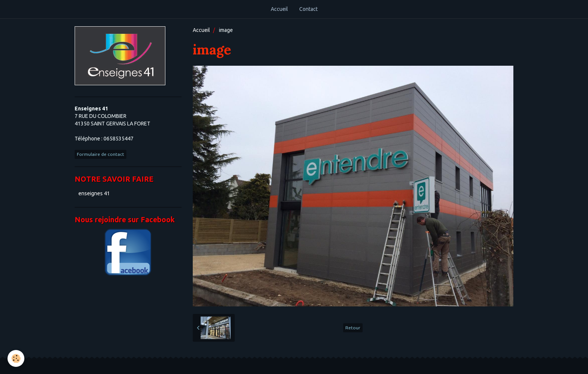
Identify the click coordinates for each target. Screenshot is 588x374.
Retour (353, 328)
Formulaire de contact (100, 154)
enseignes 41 (94, 193)
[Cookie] (16, 358)
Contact (308, 9)
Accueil (279, 9)
